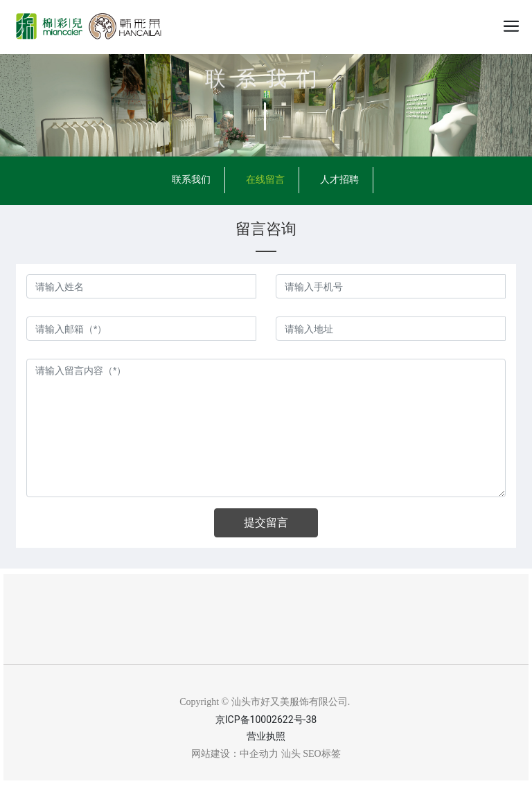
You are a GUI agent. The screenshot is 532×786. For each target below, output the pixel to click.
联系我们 (266, 77)
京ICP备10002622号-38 (266, 720)
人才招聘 (339, 179)
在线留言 (265, 179)
